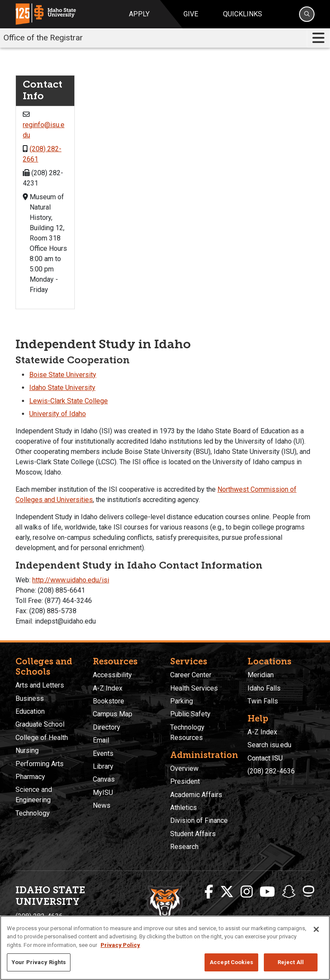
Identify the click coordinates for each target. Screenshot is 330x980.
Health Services (194, 688)
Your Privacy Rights (39, 962)
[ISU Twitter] (227, 892)
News (102, 805)
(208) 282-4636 (271, 771)
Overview (184, 768)
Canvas (104, 779)
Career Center (191, 675)
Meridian (261, 675)
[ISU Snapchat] (289, 892)
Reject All (291, 962)
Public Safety (190, 714)
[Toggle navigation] (318, 38)
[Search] (307, 14)
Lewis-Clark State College (69, 401)
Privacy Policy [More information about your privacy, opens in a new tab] (120, 945)
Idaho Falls (264, 688)
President (185, 781)
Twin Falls (263, 701)
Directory (107, 727)
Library (103, 766)
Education (30, 711)
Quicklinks (243, 14)
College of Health (42, 738)
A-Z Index (108, 688)
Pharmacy (30, 777)
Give (191, 14)
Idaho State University (62, 388)
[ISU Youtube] (267, 892)
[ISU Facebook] (209, 892)
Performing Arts (40, 764)
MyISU (103, 793)
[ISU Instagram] (247, 892)
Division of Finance (199, 820)
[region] (165, 948)
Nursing (27, 750)
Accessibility (112, 675)
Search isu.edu (269, 745)
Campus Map (113, 714)
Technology (33, 813)
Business (30, 698)
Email (101, 740)
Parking (182, 701)
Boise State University (63, 375)
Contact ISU (265, 758)
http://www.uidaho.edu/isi (71, 580)
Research (184, 847)
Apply (139, 14)
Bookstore (108, 701)
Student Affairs (193, 834)
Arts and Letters (40, 685)
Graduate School (40, 724)
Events (103, 753)
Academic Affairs (196, 795)
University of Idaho (58, 414)
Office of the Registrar (43, 38)
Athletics (183, 808)
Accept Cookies (231, 962)
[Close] (316, 929)
